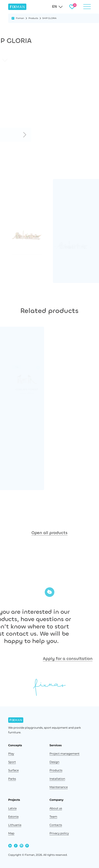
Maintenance (59, 787)
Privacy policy (59, 833)
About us (56, 808)
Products (33, 18)
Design (54, 762)
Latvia (12, 808)
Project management (64, 754)
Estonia (13, 817)
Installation (57, 779)
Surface (13, 770)
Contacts (56, 825)
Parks (12, 779)
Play (11, 754)
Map (11, 833)
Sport (12, 762)
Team (53, 817)
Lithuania (15, 825)
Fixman (20, 18)
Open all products (49, 542)
